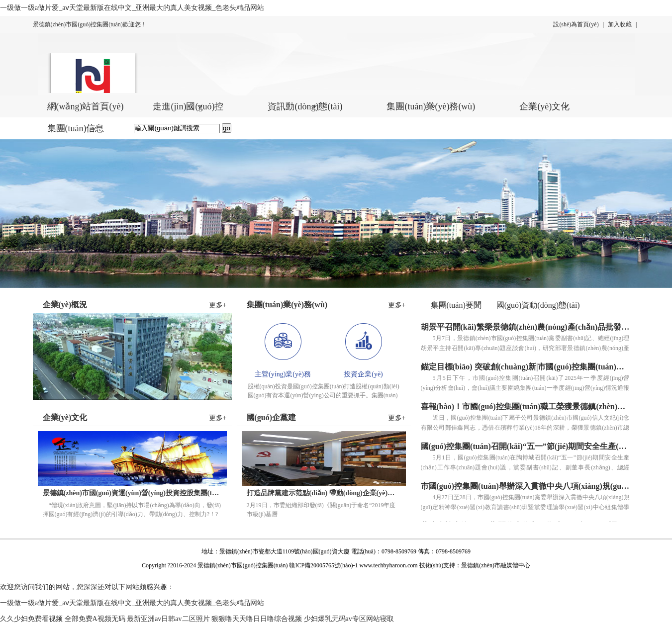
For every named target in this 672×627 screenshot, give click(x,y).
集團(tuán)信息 (76, 128)
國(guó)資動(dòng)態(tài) (538, 305)
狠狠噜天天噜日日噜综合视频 (257, 619)
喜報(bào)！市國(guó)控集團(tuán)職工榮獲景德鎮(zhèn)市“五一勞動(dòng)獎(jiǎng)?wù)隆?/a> (525, 406)
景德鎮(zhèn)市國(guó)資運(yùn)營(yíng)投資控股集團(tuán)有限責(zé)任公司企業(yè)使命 (132, 493)
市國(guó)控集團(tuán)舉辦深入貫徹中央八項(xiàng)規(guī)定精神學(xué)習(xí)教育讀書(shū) (525, 486)
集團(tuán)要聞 (456, 305)
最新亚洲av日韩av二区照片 (168, 619)
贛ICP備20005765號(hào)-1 (323, 565)
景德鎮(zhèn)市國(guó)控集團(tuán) (242, 565)
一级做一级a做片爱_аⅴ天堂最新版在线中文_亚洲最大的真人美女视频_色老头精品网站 (132, 8)
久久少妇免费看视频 (31, 619)
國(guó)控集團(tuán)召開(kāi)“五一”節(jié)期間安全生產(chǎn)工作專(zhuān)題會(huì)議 (525, 446)
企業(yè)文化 (544, 106)
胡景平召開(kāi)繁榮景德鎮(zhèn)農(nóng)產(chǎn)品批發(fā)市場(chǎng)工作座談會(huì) (525, 327)
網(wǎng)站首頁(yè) (86, 106)
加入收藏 (620, 24)
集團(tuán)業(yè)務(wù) (431, 106)
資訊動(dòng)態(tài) (305, 106)
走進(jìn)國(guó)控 (188, 106)
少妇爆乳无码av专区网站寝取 (349, 619)
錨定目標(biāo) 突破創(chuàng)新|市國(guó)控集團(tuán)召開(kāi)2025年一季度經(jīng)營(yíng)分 (525, 367)
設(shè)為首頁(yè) (576, 24)
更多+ (218, 305)
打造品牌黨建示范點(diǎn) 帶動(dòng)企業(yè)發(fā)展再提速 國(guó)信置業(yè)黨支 (324, 493)
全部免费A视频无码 (95, 619)
